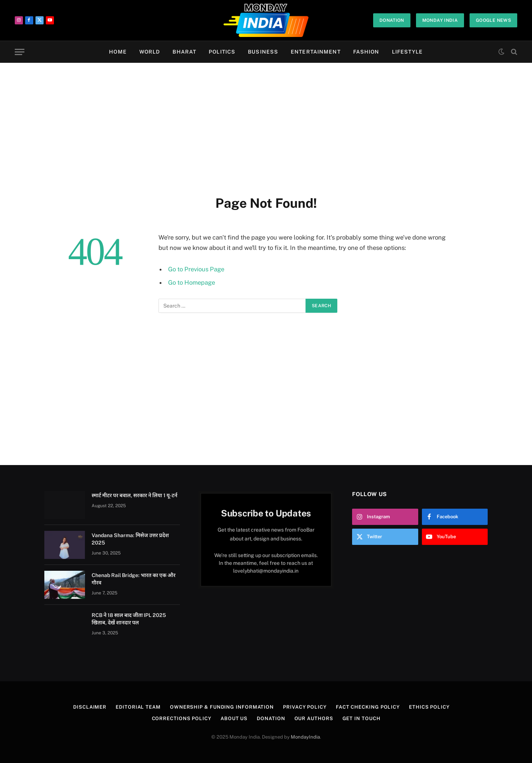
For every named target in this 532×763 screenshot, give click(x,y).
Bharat (184, 52)
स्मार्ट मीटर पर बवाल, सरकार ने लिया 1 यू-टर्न (134, 495)
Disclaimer (90, 707)
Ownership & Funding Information (222, 707)
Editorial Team (138, 707)
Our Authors (314, 718)
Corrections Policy (182, 718)
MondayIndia (305, 737)
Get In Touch (362, 718)
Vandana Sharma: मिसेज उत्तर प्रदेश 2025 (130, 539)
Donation (392, 20)
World (150, 52)
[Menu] (20, 52)
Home (118, 52)
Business (263, 52)
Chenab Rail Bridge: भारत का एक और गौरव (134, 579)
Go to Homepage (192, 282)
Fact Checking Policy (368, 707)
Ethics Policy (429, 707)
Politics (222, 52)
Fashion (366, 52)
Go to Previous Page (196, 269)
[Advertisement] (266, 128)
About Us (234, 718)
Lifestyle (407, 52)
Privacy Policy (305, 707)
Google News (493, 20)
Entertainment (316, 52)
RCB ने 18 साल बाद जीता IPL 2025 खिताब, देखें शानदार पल (129, 619)
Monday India (440, 20)
